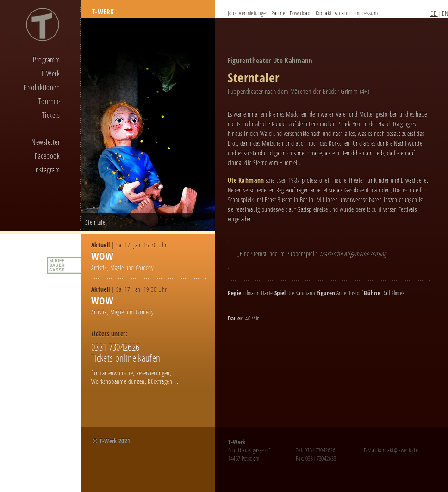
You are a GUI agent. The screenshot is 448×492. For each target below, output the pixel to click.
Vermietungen (254, 13)
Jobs (232, 13)
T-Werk (50, 74)
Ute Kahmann (246, 180)
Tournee (49, 101)
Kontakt (324, 13)
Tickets (51, 115)
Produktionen (42, 87)
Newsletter (46, 142)
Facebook (47, 156)
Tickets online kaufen (126, 358)
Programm (46, 60)
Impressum (366, 13)
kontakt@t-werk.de (398, 450)
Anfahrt (343, 13)
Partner (279, 13)
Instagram (47, 170)
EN (445, 13)
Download (300, 13)
